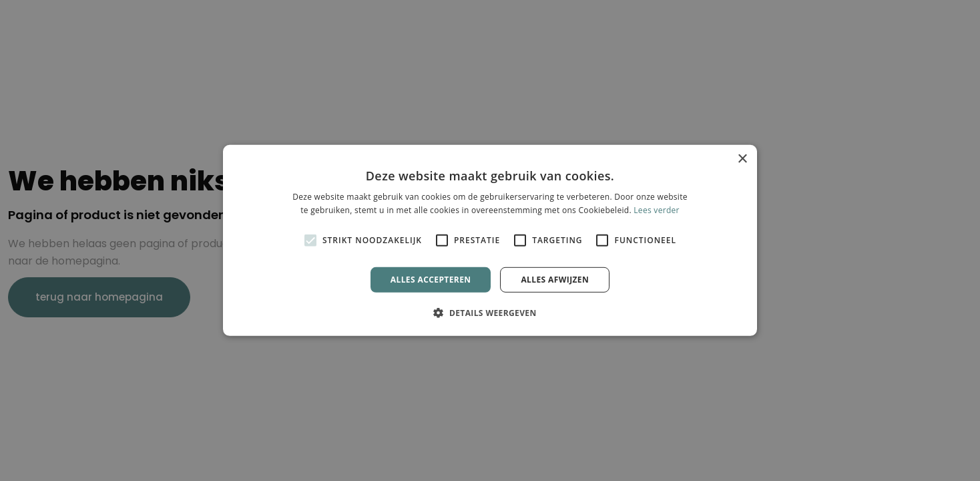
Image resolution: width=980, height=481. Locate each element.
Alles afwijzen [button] (555, 280)
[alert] (490, 240)
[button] (490, 313)
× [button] (742, 159)
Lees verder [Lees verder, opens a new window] (657, 210)
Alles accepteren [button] (431, 280)
